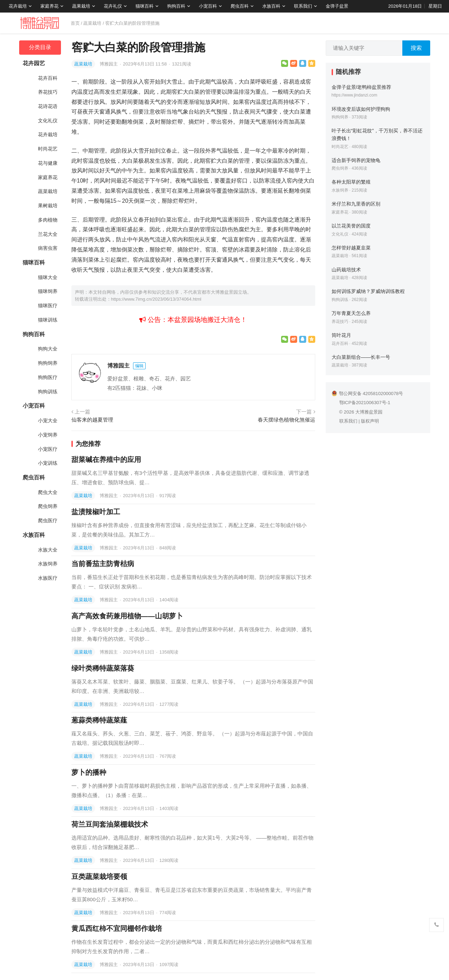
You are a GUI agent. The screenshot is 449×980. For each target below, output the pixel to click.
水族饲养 (48, 564)
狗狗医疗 (48, 377)
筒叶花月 (341, 335)
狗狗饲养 (48, 363)
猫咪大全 (48, 277)
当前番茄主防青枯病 (103, 564)
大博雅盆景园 (369, 412)
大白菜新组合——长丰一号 (361, 357)
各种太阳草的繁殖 (351, 182)
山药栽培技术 (346, 270)
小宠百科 (208, 6)
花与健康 (48, 163)
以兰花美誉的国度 (351, 226)
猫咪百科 (145, 6)
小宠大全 (48, 420)
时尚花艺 (48, 149)
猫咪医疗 (48, 306)
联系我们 (303, 6)
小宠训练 (48, 463)
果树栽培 (48, 206)
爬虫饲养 (48, 506)
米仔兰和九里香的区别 (356, 204)
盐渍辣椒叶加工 (96, 512)
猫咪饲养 (48, 291)
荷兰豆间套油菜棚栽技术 (110, 824)
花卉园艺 (34, 63)
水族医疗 (48, 578)
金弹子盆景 (337, 6)
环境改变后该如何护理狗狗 (361, 109)
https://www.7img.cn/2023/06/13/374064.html (156, 299)
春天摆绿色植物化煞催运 (287, 420)
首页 (75, 23)
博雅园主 (109, 64)
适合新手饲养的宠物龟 (356, 160)
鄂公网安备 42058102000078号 (367, 393)
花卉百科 (48, 78)
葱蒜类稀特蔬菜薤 (99, 720)
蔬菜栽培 (92, 23)
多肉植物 (48, 220)
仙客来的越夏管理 (92, 420)
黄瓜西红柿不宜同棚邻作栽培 (117, 928)
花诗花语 (48, 106)
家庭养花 (49, 6)
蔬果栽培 (81, 6)
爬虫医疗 (48, 520)
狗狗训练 (48, 392)
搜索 (416, 48)
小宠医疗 (48, 449)
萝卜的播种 (89, 772)
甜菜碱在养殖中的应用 (106, 460)
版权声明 (370, 421)
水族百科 (271, 6)
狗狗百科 (176, 6)
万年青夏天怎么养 (351, 313)
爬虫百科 (240, 6)
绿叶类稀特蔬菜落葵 (103, 668)
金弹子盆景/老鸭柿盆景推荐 (362, 87)
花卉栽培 (18, 6)
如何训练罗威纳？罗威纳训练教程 (368, 291)
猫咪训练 (48, 320)
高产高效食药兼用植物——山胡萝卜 (127, 616)
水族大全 (48, 550)
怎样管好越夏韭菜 (351, 248)
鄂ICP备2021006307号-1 (365, 403)
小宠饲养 (48, 435)
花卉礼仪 (113, 6)
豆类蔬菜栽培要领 (99, 877)
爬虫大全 (48, 492)
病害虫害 (48, 248)
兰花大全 (48, 234)
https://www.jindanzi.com (354, 95)
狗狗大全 (48, 349)
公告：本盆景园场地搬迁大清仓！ (193, 320)
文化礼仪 (48, 121)
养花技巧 (48, 92)
